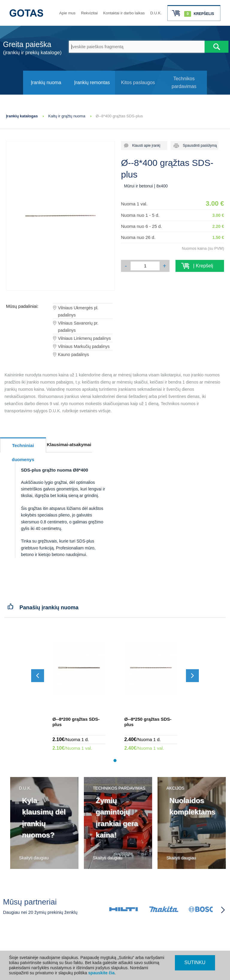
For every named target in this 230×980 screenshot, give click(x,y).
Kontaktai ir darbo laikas (124, 13)
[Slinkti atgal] (38, 676)
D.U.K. (156, 13)
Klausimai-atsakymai (69, 444)
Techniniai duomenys (23, 448)
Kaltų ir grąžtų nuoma (67, 116)
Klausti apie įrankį (144, 146)
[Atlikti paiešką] (217, 47)
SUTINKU (195, 962)
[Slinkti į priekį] (192, 676)
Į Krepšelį (200, 266)
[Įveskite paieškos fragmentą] (137, 47)
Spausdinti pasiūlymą (198, 146)
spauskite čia (102, 973)
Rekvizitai (89, 13)
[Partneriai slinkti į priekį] (223, 910)
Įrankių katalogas (22, 116)
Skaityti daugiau (34, 858)
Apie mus (67, 13)
